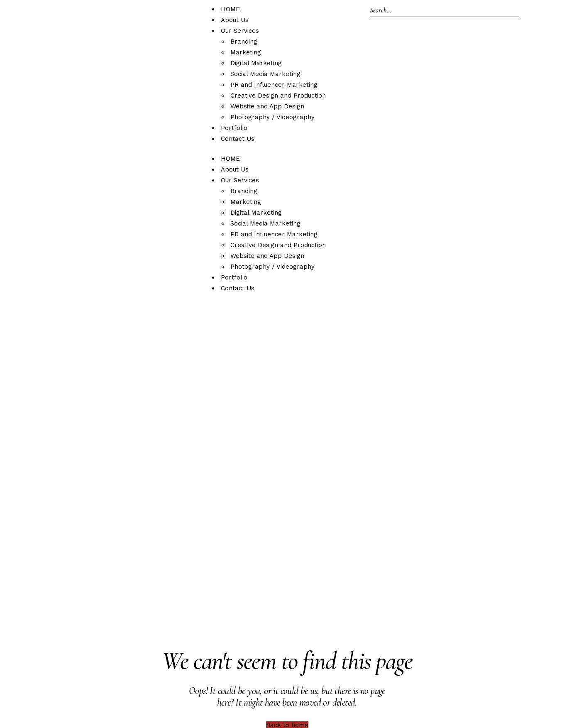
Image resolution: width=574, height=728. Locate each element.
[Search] (445, 11)
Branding (244, 42)
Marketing (246, 52)
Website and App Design (267, 106)
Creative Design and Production (278, 96)
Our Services (240, 31)
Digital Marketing (256, 63)
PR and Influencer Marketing (274, 85)
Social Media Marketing (265, 74)
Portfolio (234, 128)
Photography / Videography (272, 117)
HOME (230, 9)
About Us (235, 20)
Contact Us (238, 139)
